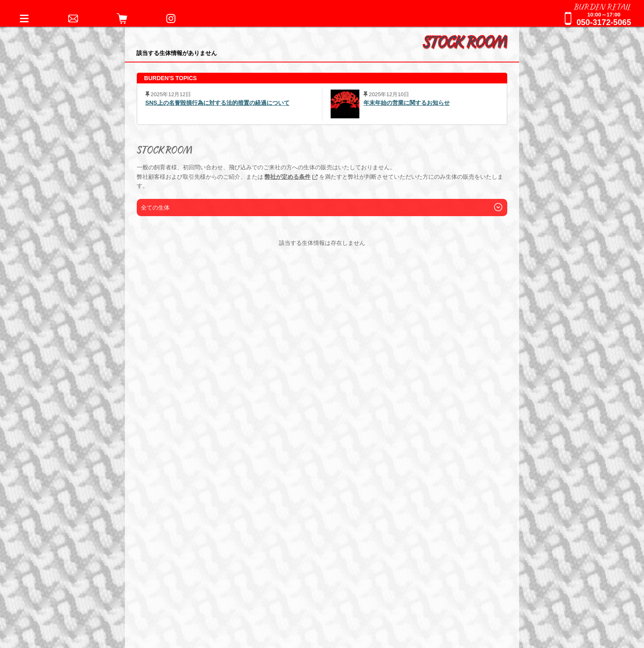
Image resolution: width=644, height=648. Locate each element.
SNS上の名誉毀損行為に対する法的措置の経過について (217, 103)
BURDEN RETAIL (603, 6)
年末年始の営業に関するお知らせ (407, 103)
